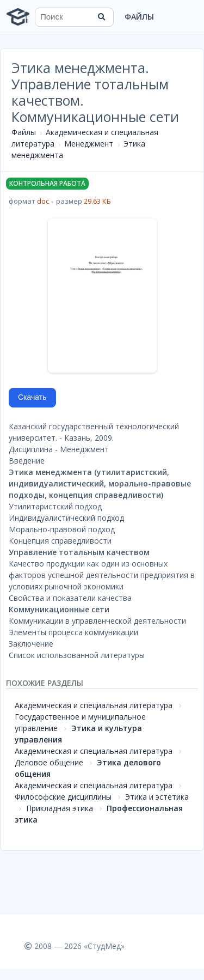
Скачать (32, 397)
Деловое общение (49, 762)
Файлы (139, 17)
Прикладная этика (60, 808)
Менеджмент (89, 144)
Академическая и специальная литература (94, 705)
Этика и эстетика (157, 797)
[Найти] (102, 17)
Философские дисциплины (63, 797)
